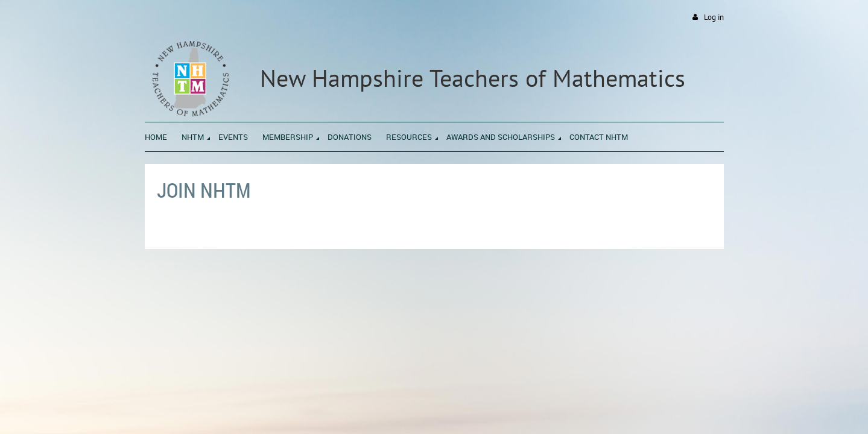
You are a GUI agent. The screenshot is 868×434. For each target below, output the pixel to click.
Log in (714, 17)
